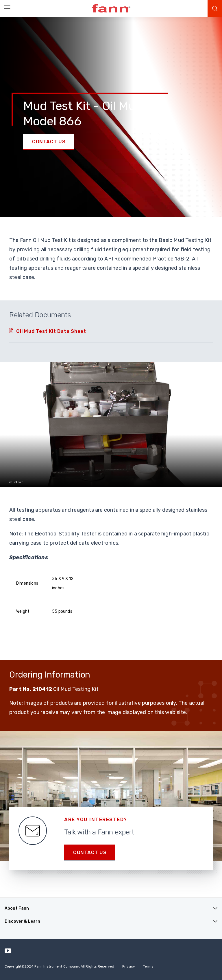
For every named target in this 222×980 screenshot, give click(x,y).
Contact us (90, 852)
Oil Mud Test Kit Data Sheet (51, 331)
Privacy (129, 966)
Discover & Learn (22, 921)
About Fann (17, 908)
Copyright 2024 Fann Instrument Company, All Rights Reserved (59, 966)
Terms (148, 966)
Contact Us (49, 142)
